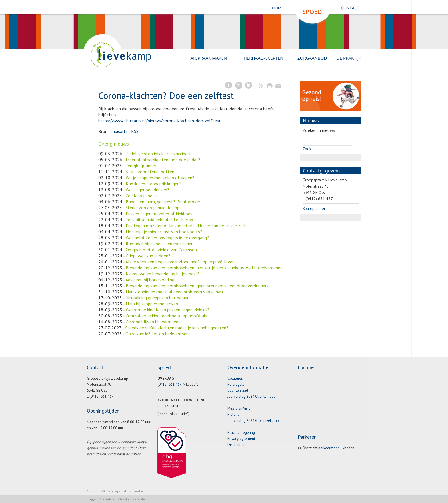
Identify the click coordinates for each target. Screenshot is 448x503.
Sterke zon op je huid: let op (152, 208)
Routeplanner (314, 208)
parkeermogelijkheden (336, 448)
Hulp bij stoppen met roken (152, 304)
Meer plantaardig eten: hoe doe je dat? (163, 160)
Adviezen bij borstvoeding (150, 280)
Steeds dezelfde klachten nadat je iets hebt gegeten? (177, 328)
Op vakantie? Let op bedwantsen (157, 334)
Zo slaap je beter (142, 196)
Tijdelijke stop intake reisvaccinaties (160, 154)
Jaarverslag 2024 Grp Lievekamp (253, 421)
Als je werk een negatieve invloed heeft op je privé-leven (180, 262)
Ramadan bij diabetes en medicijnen (160, 244)
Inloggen (92, 499)
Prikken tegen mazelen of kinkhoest (160, 214)
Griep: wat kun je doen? (148, 256)
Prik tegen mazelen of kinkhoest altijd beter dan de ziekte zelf (186, 226)
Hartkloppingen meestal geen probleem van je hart (175, 292)
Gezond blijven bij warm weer (154, 322)
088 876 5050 (168, 406)
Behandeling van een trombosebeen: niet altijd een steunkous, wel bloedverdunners (206, 268)
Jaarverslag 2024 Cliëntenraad (252, 396)
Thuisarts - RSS (124, 131)
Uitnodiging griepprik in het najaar (157, 298)
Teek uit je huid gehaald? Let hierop (159, 220)
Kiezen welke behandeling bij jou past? (163, 274)
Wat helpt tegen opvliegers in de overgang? (167, 238)
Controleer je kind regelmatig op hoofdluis (166, 316)
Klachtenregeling (241, 433)
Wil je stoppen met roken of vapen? (160, 178)
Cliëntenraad (238, 390)
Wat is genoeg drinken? (147, 190)
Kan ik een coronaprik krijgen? (154, 184)
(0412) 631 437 (169, 384)
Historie (234, 414)
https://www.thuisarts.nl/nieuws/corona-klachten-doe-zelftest (160, 121)
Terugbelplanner (141, 166)
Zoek (307, 149)
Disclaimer (236, 445)
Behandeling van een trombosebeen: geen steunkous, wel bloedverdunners (197, 286)
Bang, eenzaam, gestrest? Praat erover (163, 202)
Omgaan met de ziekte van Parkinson (161, 250)
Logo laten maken (136, 499)
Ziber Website (107, 499)
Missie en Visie (239, 408)
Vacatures (235, 378)
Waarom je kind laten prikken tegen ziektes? (168, 310)
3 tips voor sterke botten (150, 172)
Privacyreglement (241, 439)
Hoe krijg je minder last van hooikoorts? (164, 232)
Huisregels (236, 384)
